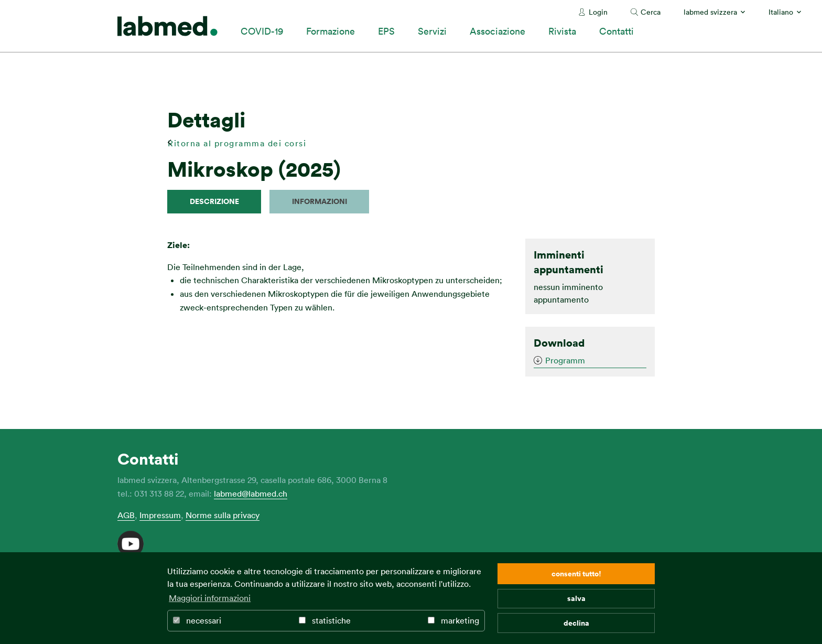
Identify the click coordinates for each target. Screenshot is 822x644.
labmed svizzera (710, 12)
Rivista (562, 31)
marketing (453, 620)
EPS (386, 31)
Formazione (331, 31)
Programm (565, 360)
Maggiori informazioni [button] (210, 598)
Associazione (497, 31)
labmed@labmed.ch (251, 493)
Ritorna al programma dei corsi (237, 143)
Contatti (616, 31)
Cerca (651, 12)
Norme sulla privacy (223, 515)
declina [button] (576, 623)
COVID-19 (262, 31)
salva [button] (576, 598)
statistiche (325, 620)
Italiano (781, 12)
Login (598, 12)
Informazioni (320, 201)
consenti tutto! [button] (576, 573)
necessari (197, 620)
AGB (126, 515)
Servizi (432, 31)
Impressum (160, 515)
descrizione (214, 201)
